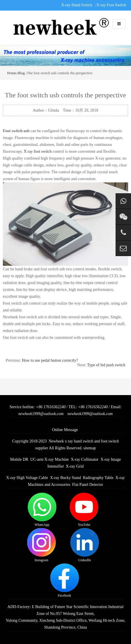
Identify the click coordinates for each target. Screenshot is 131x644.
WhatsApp (42, 510)
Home (12, 73)
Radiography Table (98, 478)
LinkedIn (85, 545)
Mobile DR (19, 459)
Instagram (41, 545)
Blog (21, 73)
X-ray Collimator (85, 459)
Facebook (65, 580)
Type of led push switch (106, 365)
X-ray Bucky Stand (65, 478)
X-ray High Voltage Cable (27, 478)
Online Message (65, 430)
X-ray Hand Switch (77, 5)
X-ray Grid (75, 466)
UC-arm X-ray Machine (50, 459)
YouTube (84, 510)
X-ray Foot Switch (111, 5)
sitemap (90, 448)
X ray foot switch (38, 151)
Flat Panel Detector (88, 485)
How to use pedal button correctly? (50, 360)
